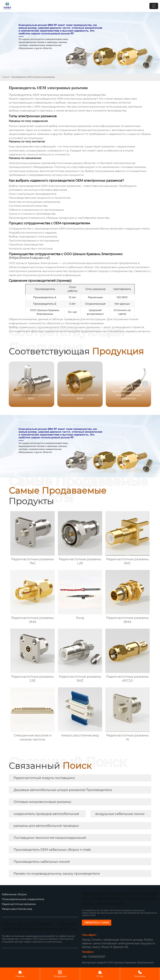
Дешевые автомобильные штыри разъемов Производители (63, 790)
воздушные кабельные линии (120, 814)
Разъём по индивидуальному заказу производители (57, 874)
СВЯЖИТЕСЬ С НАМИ (97, 923)
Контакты (140, 974)
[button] (145, 384)
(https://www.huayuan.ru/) (29, 258)
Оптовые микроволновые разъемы (42, 802)
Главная (6, 77)
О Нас (100, 974)
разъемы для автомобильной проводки (46, 826)
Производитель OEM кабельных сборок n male (52, 850)
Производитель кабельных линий (42, 862)
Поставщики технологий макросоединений (50, 838)
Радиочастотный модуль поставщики (44, 778)
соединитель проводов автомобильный (46, 814)
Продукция (60, 974)
